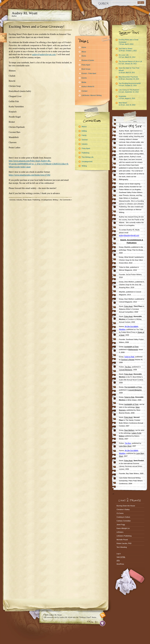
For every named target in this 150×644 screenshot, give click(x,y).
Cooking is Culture (123, 517)
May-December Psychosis (129, 78)
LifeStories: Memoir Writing (92, 95)
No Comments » (66, 200)
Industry (19, 200)
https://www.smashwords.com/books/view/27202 (30, 175)
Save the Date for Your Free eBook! (129, 70)
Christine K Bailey (123, 509)
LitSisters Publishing (124, 536)
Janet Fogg (121, 525)
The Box (128, 443)
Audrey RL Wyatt (25, 13)
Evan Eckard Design (102, 623)
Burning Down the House (126, 506)
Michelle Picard (122, 540)
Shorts (84, 56)
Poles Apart (27, 200)
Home (84, 47)
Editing (84, 131)
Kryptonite (127, 97)
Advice (84, 127)
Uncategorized (46, 200)
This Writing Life (88, 157)
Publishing (36, 200)
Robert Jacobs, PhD (124, 543)
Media (84, 82)
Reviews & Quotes (88, 60)
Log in (119, 554)
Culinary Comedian (124, 521)
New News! (127, 104)
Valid (121, 557)
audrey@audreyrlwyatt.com (44, 54)
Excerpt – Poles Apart (89, 73)
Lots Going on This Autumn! (129, 91)
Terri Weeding (122, 547)
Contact (84, 91)
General (12, 200)
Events (84, 78)
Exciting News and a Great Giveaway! (37, 27)
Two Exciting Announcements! (130, 84)
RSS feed (103, 615)
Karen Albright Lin (123, 528)
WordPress (120, 564)
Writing (55, 200)
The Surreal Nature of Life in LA (130, 63)
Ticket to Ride (129, 357)
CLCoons (120, 513)
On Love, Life (127, 56)
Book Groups (86, 69)
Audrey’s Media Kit (88, 87)
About (84, 52)
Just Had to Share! (128, 50)
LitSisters (120, 532)
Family (84, 135)
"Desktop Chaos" (85, 617)
